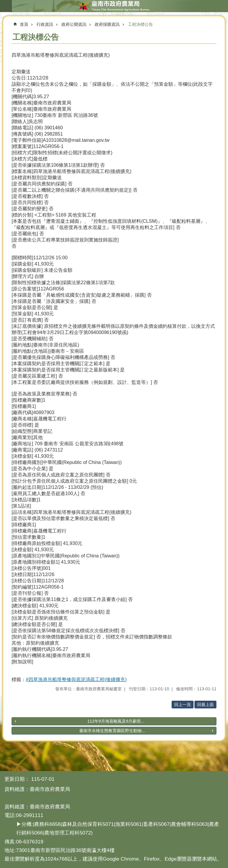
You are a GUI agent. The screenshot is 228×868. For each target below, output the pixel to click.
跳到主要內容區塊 (3, 3)
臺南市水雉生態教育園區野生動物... (112, 731)
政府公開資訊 (74, 24)
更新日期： (17, 779)
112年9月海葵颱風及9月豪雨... (116, 721)
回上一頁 (183, 705)
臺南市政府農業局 (114, 6)
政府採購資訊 (107, 24)
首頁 (24, 24)
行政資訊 (45, 24)
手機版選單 (6, 6)
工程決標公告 (140, 24)
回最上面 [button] (205, 705)
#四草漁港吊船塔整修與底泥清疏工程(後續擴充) (76, 679)
